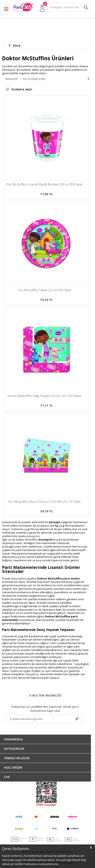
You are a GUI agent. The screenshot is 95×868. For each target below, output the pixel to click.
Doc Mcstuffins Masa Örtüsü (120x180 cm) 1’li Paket (44, 502)
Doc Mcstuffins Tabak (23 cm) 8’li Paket (45, 290)
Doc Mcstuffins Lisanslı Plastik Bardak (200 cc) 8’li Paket (44, 184)
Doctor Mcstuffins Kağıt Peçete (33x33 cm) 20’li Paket (44, 396)
